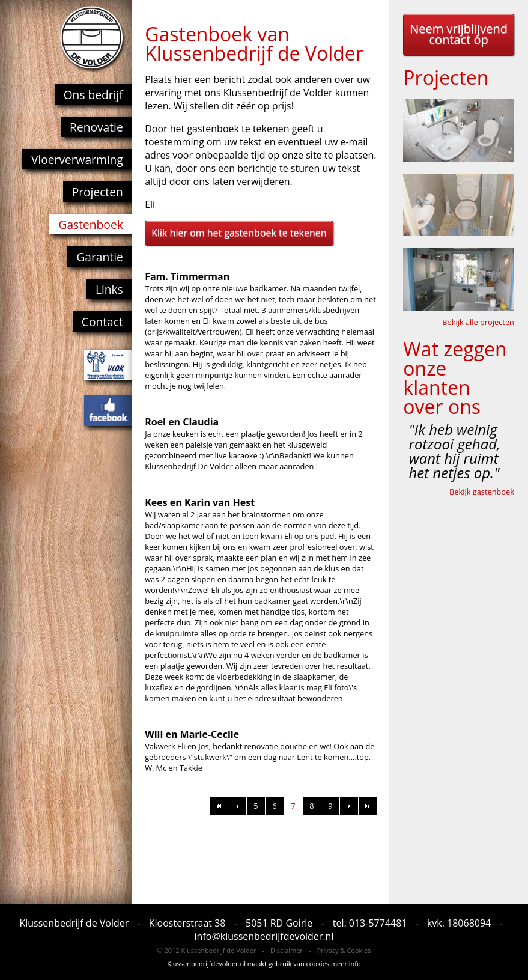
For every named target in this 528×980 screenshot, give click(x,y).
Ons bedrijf (93, 95)
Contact (102, 322)
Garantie (99, 257)
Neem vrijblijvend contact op (459, 34)
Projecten (98, 192)
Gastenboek (90, 224)
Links (109, 289)
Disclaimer (287, 950)
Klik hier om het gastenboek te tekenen (239, 233)
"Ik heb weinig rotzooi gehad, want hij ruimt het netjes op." (455, 451)
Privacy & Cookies (344, 950)
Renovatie (96, 127)
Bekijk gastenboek (482, 492)
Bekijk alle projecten (478, 322)
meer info (346, 963)
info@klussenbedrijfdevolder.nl (264, 936)
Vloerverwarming (77, 160)
